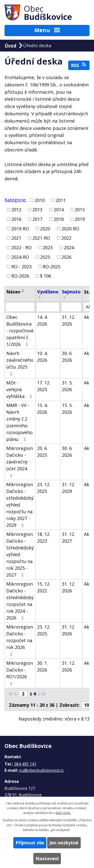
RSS (79, 65)
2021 (16, 238)
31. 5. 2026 (67, 386)
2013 (37, 210)
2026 (66, 257)
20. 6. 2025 (42, 452)
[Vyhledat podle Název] (20, 307)
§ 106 (46, 276)
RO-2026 (20, 276)
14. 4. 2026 (42, 320)
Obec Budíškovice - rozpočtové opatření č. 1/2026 (20, 331)
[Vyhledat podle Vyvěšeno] (48, 307)
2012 (16, 210)
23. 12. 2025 (44, 488)
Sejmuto (71, 292)
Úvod (10, 45)
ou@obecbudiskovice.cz (41, 770)
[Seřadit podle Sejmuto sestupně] (65, 298)
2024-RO (20, 257)
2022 (66, 238)
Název (13, 292)
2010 (40, 200)
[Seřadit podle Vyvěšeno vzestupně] (40, 296)
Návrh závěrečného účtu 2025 (20, 363)
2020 (45, 228)
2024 (69, 247)
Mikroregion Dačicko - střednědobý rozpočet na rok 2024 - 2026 (20, 601)
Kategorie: (16, 200)
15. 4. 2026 (42, 409)
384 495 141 (25, 764)
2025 (45, 257)
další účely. (63, 813)
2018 (59, 219)
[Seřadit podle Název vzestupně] (23, 289)
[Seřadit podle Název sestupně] (23, 291)
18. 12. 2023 (44, 538)
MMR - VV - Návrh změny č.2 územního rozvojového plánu (19, 422)
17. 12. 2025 (44, 386)
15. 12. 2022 (44, 587)
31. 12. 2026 (69, 320)
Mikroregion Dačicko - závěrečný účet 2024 (20, 462)
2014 (59, 210)
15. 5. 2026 (67, 409)
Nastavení (47, 858)
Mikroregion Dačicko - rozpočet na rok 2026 (20, 640)
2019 (80, 219)
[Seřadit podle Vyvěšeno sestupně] (40, 298)
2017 (37, 219)
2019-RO (20, 228)
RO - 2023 (21, 266)
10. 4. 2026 (42, 357)
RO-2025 (52, 266)
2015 (80, 210)
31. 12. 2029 (69, 488)
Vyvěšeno (48, 292)
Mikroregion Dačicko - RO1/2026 (20, 673)
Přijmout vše (30, 843)
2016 (16, 219)
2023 (48, 247)
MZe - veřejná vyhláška (20, 389)
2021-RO (41, 238)
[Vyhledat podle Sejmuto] (71, 307)
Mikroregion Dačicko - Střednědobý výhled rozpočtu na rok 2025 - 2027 (20, 554)
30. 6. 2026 (67, 357)
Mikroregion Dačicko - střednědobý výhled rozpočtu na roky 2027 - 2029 (20, 505)
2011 (61, 200)
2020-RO (70, 228)
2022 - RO (21, 247)
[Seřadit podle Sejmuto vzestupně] (65, 296)
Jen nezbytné (64, 843)
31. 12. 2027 (69, 538)
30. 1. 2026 (42, 666)
